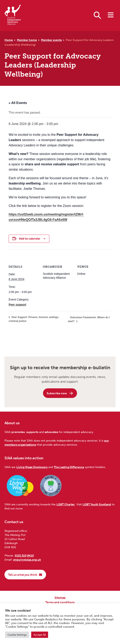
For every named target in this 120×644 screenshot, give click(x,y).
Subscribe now (60, 393)
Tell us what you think (25, 575)
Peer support (17, 305)
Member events (51, 40)
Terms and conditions (60, 602)
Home (9, 40)
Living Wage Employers (32, 467)
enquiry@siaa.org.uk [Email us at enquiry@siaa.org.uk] (27, 560)
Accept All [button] (40, 635)
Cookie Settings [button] (17, 635)
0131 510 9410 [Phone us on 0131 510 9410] (24, 556)
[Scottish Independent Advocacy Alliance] (13, 15)
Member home (27, 40)
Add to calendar (30, 239)
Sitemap (60, 598)
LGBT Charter (66, 504)
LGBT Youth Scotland (97, 504)
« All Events (18, 103)
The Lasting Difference (69, 467)
